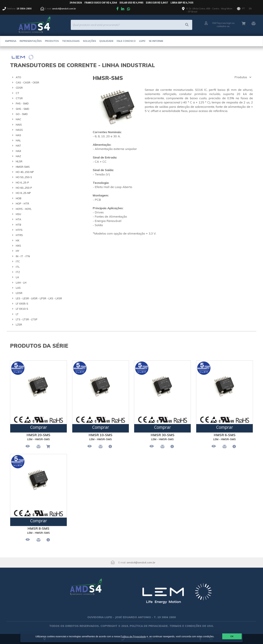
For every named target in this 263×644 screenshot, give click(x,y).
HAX (18, 151)
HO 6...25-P (22, 183)
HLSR (19, 161)
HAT (18, 146)
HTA (18, 219)
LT (17, 314)
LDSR (19, 293)
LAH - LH (21, 283)
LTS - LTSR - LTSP (27, 319)
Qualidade (106, 41)
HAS (18, 135)
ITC (18, 261)
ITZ (18, 272)
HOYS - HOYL (24, 209)
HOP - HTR (22, 204)
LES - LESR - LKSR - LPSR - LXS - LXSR (39, 298)
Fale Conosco (126, 41)
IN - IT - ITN (23, 256)
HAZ (18, 156)
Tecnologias (71, 41)
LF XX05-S (22, 304)
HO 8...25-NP (23, 193)
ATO (18, 77)
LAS (18, 288)
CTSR (19, 98)
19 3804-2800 (24, 9)
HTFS (19, 230)
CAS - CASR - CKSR (27, 83)
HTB (18, 225)
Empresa (11, 41)
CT (18, 93)
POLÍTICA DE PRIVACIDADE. (149, 626)
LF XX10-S (22, 309)
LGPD (142, 41)
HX (18, 240)
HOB (19, 198)
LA (17, 277)
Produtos (52, 41)
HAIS (19, 125)
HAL (18, 140)
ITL (18, 267)
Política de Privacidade (132, 635)
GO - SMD (22, 114)
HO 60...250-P (24, 188)
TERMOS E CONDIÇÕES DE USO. (192, 626)
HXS (18, 246)
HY (17, 251)
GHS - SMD (22, 109)
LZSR (19, 325)
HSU (18, 214)
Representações (31, 41)
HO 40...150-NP (25, 172)
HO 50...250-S (24, 177)
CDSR (19, 88)
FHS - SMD (22, 103)
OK (224, 636)
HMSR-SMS (23, 167)
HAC (18, 119)
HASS (19, 130)
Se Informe (156, 41)
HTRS (19, 235)
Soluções (89, 41)
